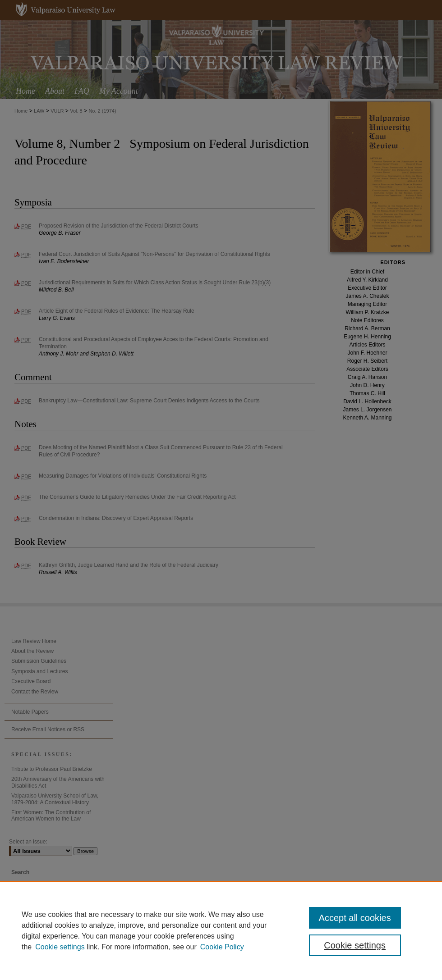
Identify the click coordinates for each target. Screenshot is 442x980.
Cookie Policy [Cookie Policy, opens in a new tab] (222, 947)
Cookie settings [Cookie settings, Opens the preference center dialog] (355, 945)
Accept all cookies (355, 918)
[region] (221, 930)
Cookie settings (60, 947)
